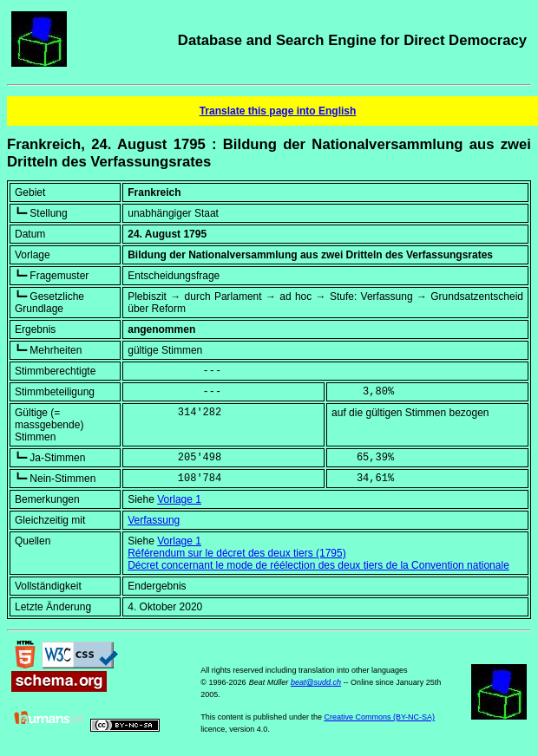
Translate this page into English (278, 111)
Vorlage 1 (179, 499)
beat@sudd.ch (316, 682)
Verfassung (154, 520)
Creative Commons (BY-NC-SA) (379, 717)
